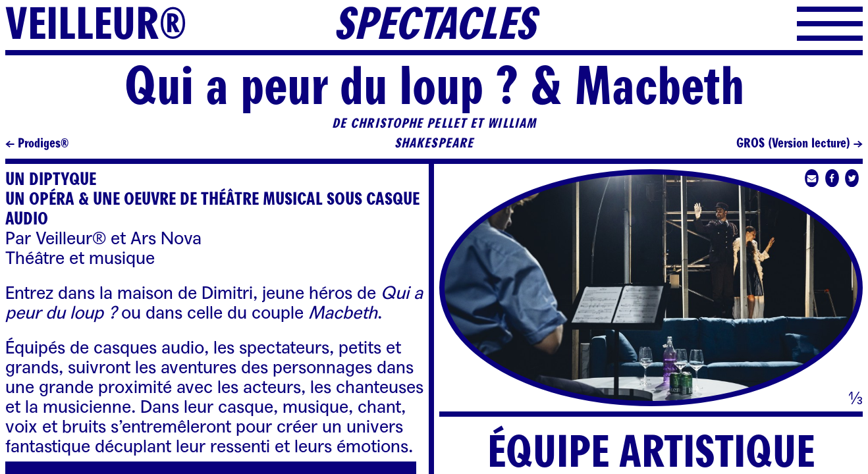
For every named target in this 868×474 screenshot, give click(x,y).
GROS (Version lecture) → (800, 144)
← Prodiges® (37, 144)
